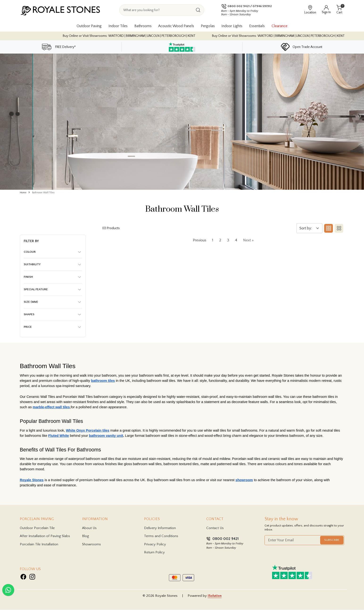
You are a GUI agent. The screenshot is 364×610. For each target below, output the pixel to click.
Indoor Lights (232, 26)
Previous (200, 240)
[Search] (198, 10)
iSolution (215, 596)
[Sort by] (309, 228)
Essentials (257, 26)
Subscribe (332, 540)
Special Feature (36, 290)
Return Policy (154, 553)
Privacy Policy (155, 544)
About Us (89, 528)
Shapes (29, 315)
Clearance (279, 26)
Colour (30, 252)
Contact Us (215, 528)
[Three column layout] (328, 228)
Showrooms (91, 544)
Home (23, 193)
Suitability (32, 265)
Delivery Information (160, 528)
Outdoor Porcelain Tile (37, 528)
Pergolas (208, 26)
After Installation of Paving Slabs (45, 536)
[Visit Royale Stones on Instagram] (32, 577)
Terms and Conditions (161, 536)
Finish (28, 277)
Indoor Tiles (118, 26)
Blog (85, 536)
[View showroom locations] (310, 10)
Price (28, 327)
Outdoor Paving (89, 26)
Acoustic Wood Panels (176, 26)
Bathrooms (143, 26)
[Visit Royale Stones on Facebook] (23, 577)
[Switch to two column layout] (338, 228)
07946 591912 (262, 6)
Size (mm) (31, 302)
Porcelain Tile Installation (39, 544)
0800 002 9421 (239, 6)
